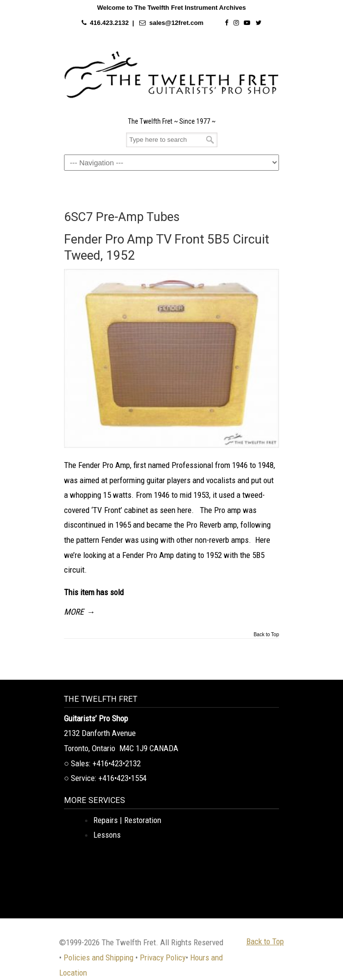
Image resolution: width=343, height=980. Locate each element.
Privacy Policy (163, 958)
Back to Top (266, 635)
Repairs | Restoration (127, 820)
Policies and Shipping (98, 958)
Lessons (107, 835)
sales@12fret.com (176, 23)
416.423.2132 (109, 23)
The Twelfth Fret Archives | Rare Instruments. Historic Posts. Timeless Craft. (171, 75)
